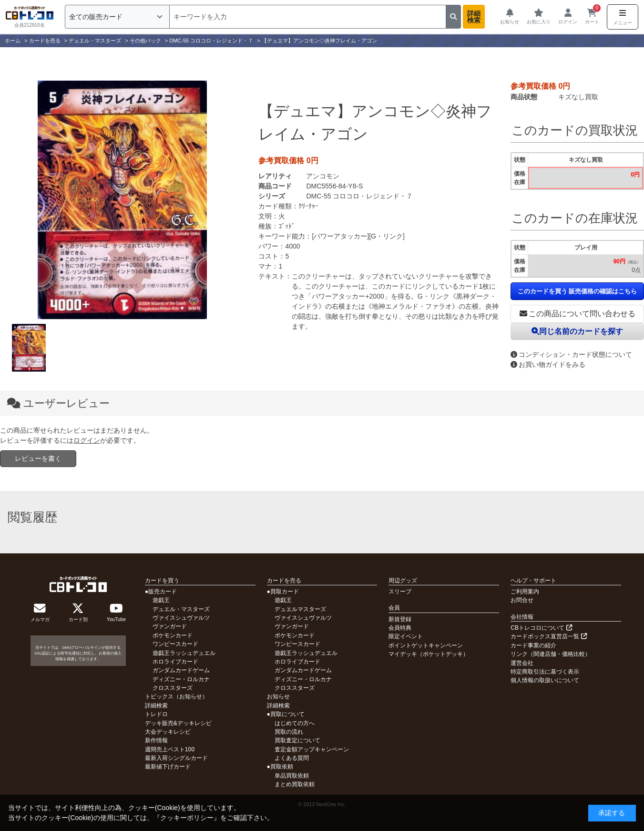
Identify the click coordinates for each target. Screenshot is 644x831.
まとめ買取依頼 (295, 784)
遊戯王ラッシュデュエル (184, 653)
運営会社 (522, 663)
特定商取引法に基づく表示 (545, 672)
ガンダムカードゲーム (181, 670)
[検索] (308, 17)
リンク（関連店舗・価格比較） (551, 654)
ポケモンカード (173, 635)
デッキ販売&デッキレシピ (178, 723)
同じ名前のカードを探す (577, 331)
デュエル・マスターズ (181, 609)
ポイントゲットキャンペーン (426, 645)
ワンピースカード (175, 644)
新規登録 (400, 619)
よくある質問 (292, 758)
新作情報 (156, 740)
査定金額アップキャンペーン (312, 749)
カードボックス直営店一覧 (548, 636)
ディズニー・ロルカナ (181, 679)
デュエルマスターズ (300, 609)
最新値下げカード (168, 767)
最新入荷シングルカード (176, 758)
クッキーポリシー (187, 818)
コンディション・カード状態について (571, 354)
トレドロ (156, 714)
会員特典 (400, 628)
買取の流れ (289, 732)
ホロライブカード (175, 662)
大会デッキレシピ (168, 732)
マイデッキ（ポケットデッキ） (429, 654)
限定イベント (406, 636)
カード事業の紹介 (533, 645)
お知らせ (278, 696)
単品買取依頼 (292, 776)
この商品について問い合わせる (578, 314)
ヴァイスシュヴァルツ (181, 618)
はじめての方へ (295, 723)
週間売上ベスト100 (170, 749)
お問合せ (522, 600)
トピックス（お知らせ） (176, 696)
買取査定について (297, 740)
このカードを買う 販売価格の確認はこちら (578, 291)
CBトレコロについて (541, 628)
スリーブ (400, 592)
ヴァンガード (170, 626)
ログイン (87, 440)
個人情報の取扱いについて (545, 680)
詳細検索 (474, 17)
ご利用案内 (525, 592)
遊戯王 (161, 600)
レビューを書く (38, 458)
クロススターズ (173, 688)
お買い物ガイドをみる (548, 364)
